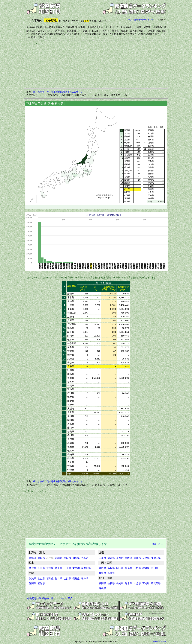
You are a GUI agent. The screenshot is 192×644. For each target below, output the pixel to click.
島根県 (111, 568)
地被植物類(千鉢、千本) (109, 288)
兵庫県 (137, 558)
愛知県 (41, 583)
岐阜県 (85, 579)
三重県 (102, 558)
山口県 (137, 568)
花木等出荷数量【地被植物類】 (104, 215)
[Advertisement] (96, 66)
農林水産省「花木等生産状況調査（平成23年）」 (58, 92)
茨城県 (33, 568)
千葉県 (67, 568)
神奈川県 (86, 568)
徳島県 (146, 568)
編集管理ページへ (160, 641)
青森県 (41, 558)
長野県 (76, 579)
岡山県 (120, 568)
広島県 (129, 568)
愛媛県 (102, 573)
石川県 (50, 579)
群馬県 (50, 568)
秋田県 (67, 558)
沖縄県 (102, 588)
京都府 (120, 558)
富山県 (41, 579)
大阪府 (129, 558)
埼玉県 (59, 568)
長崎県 (120, 583)
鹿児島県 (156, 583)
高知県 (111, 573)
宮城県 (59, 558)
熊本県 (129, 583)
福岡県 (102, 583)
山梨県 (67, 579)
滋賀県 (111, 558)
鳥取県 (102, 568)
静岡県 (33, 583)
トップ (129, 20)
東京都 (76, 568)
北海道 (33, 558)
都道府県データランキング (146, 20)
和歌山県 (156, 558)
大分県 (137, 583)
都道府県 (72, 286)
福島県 (85, 558)
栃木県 (41, 568)
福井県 (59, 579)
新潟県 (33, 579)
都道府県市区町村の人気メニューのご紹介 (50, 598)
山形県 (76, 558)
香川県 (155, 568)
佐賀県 (111, 583)
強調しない (157, 544)
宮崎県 (146, 583)
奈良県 (146, 558)
